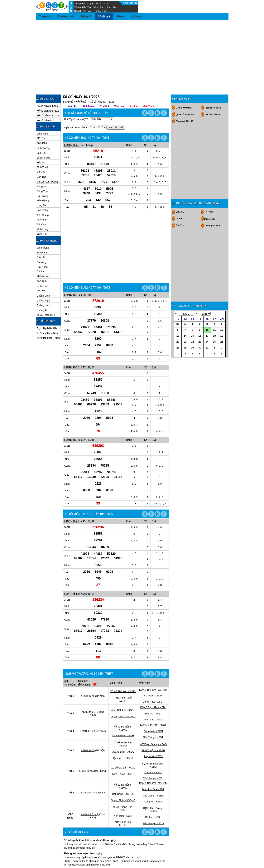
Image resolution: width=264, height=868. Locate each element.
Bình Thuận (43, 150)
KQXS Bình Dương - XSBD (153, 725)
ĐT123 (86, 4)
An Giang (42, 126)
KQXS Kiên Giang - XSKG (153, 769)
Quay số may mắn (185, 97)
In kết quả (136, 16)
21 (185, 351)
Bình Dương (43, 131)
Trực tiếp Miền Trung (48, 321)
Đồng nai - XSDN (153, 691)
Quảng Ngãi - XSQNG (123, 760)
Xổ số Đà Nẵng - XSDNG (123, 688)
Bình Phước (43, 140)
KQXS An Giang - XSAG (153, 704)
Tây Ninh (42, 202)
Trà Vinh (41, 207)
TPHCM (41, 121)
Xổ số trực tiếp (66, 16)
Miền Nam (42, 116)
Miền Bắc (73, 89)
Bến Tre (86, 7)
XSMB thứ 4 (86, 691)
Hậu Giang (43, 179)
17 (207, 345)
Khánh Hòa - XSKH (123, 695)
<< (176, 323)
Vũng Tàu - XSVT (153, 679)
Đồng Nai (42, 169)
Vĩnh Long (42, 212)
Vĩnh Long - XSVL (153, 738)
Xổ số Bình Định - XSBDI (123, 704)
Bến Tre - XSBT (153, 673)
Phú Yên (41, 273)
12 (222, 339)
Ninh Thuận (43, 269)
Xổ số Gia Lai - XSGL (123, 727)
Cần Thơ (41, 160)
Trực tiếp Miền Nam (48, 316)
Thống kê (86, 16)
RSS (224, 858)
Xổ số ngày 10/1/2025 (102, 84)
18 (214, 345)
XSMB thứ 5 (88, 710)
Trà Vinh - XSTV (153, 732)
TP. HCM (209, 177)
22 (192, 351)
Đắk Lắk (41, 240)
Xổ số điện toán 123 (48, 93)
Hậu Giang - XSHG (153, 755)
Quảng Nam (100, 11)
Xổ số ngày (82, 84)
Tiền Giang (43, 198)
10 (207, 339)
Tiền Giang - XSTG (153, 783)
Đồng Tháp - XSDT (153, 661)
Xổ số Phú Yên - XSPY (123, 651)
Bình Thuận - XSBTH (153, 710)
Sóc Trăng (42, 193)
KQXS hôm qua (130, 3)
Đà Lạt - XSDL (153, 777)
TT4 (106, 4)
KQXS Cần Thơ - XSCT (153, 685)
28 (185, 357)
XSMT (78, 11)
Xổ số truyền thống (47, 89)
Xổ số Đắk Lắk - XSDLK (123, 670)
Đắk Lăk (86, 11)
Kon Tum (42, 264)
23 (200, 351)
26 (222, 351)
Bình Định (42, 235)
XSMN (78, 7)
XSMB (78, 4)
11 (214, 339)
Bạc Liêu (112, 7)
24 (207, 351)
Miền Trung (43, 231)
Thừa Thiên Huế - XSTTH (123, 659)
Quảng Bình (43, 278)
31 (185, 333)
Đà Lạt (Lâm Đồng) (47, 164)
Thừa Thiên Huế (46, 298)
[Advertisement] (132, 50)
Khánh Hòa (43, 259)
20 (178, 351)
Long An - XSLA (153, 761)
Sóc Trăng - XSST (153, 697)
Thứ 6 (76, 128)
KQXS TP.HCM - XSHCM (153, 650)
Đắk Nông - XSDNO (123, 754)
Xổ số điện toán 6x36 (48, 98)
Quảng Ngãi (43, 283)
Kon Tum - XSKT (123, 776)
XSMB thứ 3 (88, 672)
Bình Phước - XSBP (153, 749)
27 (178, 357)
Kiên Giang (43, 183)
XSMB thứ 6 (86, 731)
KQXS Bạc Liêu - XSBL (153, 667)
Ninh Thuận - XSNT (123, 734)
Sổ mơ (120, 16)
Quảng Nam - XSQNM (123, 676)
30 (178, 333)
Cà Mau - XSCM (153, 655)
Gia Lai (41, 254)
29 (192, 357)
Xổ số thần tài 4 (46, 103)
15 (192, 345)
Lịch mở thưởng (184, 90)
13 (178, 345)
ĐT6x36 (97, 4)
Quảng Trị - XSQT (123, 718)
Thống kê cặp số (213, 90)
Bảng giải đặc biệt (185, 104)
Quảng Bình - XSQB (123, 711)
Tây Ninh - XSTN (153, 716)
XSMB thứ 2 (88, 656)
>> (197, 323)
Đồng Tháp (43, 174)
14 (185, 345)
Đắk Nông (42, 250)
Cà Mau (41, 154)
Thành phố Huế (212, 191)
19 (222, 345)
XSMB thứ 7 (86, 752)
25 (214, 351)
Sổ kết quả (104, 16)
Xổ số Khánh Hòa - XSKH (123, 768)
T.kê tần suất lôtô (213, 97)
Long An (41, 188)
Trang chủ (45, 16)
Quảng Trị (42, 293)
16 (200, 345)
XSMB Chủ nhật (90, 774)
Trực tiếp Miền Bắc (47, 311)
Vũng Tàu (99, 7)
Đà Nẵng (42, 245)
